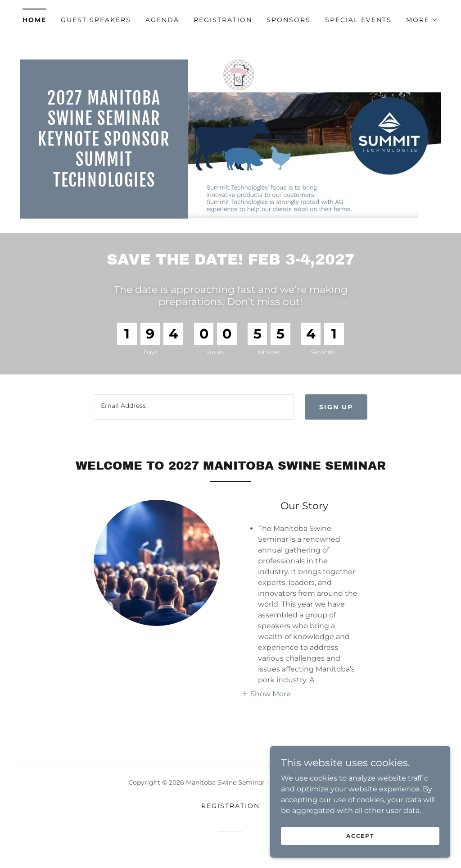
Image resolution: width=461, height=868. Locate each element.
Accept (360, 854)
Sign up (336, 407)
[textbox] (194, 407)
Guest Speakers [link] (96, 20)
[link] (104, 184)
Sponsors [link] (289, 20)
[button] (422, 20)
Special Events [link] (358, 20)
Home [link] (34, 20)
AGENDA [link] (162, 20)
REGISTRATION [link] (223, 20)
